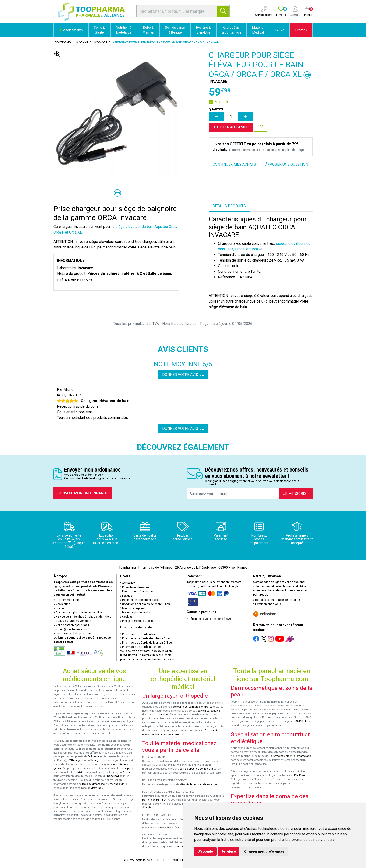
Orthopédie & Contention (231, 30)
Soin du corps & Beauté (175, 30)
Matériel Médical (258, 30)
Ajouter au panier (231, 127)
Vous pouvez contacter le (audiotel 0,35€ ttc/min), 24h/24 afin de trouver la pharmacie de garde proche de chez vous (147, 655)
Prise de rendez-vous (135, 587)
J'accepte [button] (205, 851)
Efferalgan (76, 760)
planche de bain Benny (156, 800)
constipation (127, 768)
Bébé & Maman (148, 30)
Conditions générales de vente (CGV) (145, 604)
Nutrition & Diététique (124, 30)
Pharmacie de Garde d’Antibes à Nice (145, 638)
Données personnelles (136, 613)
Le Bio (280, 30)
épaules (215, 711)
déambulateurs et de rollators (199, 784)
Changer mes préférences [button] (264, 851)
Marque (82, 42)
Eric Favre (300, 775)
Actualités (128, 583)
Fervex (126, 772)
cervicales (203, 711)
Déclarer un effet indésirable (139, 600)
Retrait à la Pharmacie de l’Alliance (277, 600)
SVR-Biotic (302, 721)
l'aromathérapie (302, 756)
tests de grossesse (93, 784)
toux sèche (119, 764)
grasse (58, 768)
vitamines (97, 788)
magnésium (117, 784)
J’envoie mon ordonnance (83, 493)
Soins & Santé (99, 30)
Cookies (126, 617)
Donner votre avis (183, 375)
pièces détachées (168, 827)
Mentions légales (132, 608)
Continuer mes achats (234, 164)
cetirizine (79, 772)
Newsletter (62, 604)
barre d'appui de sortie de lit (196, 769)
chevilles (163, 715)
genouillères (180, 707)
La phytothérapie (280, 756)
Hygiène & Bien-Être (203, 30)
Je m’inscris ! (296, 494)
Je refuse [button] (229, 851)
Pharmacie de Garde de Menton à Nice (146, 643)
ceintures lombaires (201, 707)
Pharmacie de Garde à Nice (139, 634)
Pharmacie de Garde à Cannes (141, 647)
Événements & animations (138, 592)
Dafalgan (96, 760)
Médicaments (71, 30)
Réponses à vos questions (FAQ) (209, 619)
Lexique (126, 596)
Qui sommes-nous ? (68, 600)
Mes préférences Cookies (138, 621)
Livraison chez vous (267, 604)
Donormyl (113, 776)
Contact (60, 608)
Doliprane (94, 756)
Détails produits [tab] (229, 206)
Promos (301, 30)
